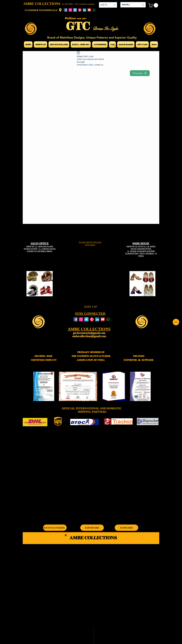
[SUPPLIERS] (126, 528)
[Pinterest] (80, 10)
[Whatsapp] (94, 10)
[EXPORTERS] (92, 528)
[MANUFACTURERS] (55, 528)
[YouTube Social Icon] (89, 10)
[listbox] (108, 5)
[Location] (60, 10)
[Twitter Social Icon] (75, 10)
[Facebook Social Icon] (66, 10)
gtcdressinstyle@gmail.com (89, 333)
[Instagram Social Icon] (70, 10)
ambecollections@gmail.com (89, 336)
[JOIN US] (91, 307)
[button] (108, 5)
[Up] (176, 322)
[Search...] (129, 5)
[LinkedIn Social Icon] (85, 10)
